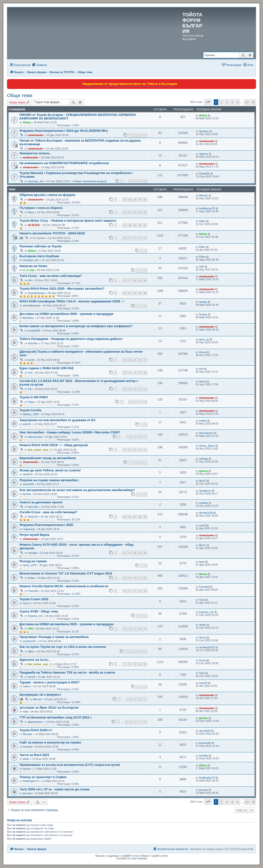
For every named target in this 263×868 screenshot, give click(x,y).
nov (30, 373)
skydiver (204, 131)
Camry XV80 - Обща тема (39, 611)
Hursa (202, 352)
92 (135, 293)
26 (130, 212)
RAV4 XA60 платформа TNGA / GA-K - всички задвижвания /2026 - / (72, 301)
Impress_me (35, 616)
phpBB (126, 856)
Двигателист (35, 722)
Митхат (203, 195)
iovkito (203, 421)
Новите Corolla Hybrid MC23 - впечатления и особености (64, 586)
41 (145, 225)
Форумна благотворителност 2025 (46, 525)
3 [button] (227, 102)
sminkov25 (29, 641)
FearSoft (33, 591)
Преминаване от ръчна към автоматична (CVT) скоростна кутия (70, 765)
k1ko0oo (33, 343)
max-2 (27, 603)
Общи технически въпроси (90, 181)
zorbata (203, 459)
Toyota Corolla (30, 410)
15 (140, 373)
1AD (202, 267)
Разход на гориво (33, 561)
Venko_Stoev (207, 446)
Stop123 (33, 517)
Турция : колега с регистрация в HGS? (50, 682)
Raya (31, 212)
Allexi (31, 651)
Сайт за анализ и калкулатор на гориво (50, 742)
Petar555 (204, 174)
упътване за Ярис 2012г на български (49, 708)
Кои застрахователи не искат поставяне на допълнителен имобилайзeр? (77, 490)
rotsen (27, 686)
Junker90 (28, 484)
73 (140, 238)
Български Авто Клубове (39, 256)
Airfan (31, 578)
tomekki (27, 747)
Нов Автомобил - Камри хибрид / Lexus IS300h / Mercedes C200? (70, 432)
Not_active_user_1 (40, 450)
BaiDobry (28, 318)
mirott (202, 525)
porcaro (27, 793)
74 (145, 238)
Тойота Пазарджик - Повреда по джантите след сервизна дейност (71, 339)
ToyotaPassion (37, 293)
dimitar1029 (206, 513)
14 (135, 373)
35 (135, 200)
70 (124, 238)
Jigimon (204, 154)
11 (145, 437)
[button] (208, 102)
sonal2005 (34, 331)
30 (135, 578)
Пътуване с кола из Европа (41, 208)
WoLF (202, 481)
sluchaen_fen (36, 181)
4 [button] (232, 102)
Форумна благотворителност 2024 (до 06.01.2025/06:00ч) (64, 131)
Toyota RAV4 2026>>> (36, 730)
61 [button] (247, 102)
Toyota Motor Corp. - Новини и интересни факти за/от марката (68, 221)
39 (135, 225)
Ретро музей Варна (34, 535)
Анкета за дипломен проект (41, 502)
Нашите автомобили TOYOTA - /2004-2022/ (52, 233)
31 (140, 578)
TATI (31, 629)
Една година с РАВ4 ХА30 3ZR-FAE (47, 368)
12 (124, 373)
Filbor (202, 221)
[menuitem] (39, 65)
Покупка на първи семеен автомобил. (49, 480)
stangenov (205, 491)
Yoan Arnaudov (139, 859)
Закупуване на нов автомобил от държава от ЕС (58, 420)
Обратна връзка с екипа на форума (47, 195)
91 (130, 293)
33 (124, 200)
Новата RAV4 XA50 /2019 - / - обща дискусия (54, 445)
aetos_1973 (30, 565)
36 (140, 200)
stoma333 (205, 731)
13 (130, 373)
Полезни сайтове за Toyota (41, 246)
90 (124, 293)
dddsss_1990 (31, 414)
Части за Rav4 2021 (34, 755)
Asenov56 (205, 743)
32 (145, 578)
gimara (203, 471)
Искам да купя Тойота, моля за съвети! (50, 470)
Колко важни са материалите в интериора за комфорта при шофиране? (76, 326)
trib (30, 280)
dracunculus (35, 437)
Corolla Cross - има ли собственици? (48, 512)
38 (130, 225)
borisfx (27, 494)
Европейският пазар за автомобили (48, 458)
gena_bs (204, 339)
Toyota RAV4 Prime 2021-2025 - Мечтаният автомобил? (62, 289)
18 (140, 629)
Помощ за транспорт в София (43, 777)
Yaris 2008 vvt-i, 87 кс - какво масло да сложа (54, 789)
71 (130, 238)
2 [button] (221, 102)
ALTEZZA (34, 225)
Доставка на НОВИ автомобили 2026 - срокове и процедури (66, 314)
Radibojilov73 (31, 781)
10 (140, 437)
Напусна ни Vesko (33, 266)
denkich (27, 474)
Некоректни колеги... (36, 153)
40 (140, 225)
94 (145, 293)
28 (140, 212)
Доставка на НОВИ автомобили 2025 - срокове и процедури (66, 624)
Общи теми (20, 95)
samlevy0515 (207, 647)
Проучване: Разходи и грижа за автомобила (54, 637)
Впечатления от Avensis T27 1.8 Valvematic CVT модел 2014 (66, 573)
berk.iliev (33, 507)
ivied (202, 562)
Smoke (203, 302)
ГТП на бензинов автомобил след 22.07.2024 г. (56, 717)
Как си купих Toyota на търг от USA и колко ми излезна (63, 647)
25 (124, 212)
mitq (25, 712)
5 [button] (238, 102)
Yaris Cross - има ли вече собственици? (51, 276)
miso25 (203, 683)
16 (145, 373)
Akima (27, 122)
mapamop (29, 529)
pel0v (26, 759)
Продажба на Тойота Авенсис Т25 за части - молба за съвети (67, 672)
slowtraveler (36, 135)
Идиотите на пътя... (35, 660)
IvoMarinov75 (207, 208)
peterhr (27, 424)
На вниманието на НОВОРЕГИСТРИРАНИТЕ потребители (64, 163)
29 (145, 212)
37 (145, 200)
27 (135, 212)
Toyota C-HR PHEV (34, 397)
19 (145, 629)
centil (31, 360)
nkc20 (31, 677)
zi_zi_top (28, 270)
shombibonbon (32, 306)
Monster (28, 734)
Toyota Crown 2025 (34, 599)
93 (140, 293)
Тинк (202, 600)
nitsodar (33, 553)
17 (135, 629)
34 (130, 200)
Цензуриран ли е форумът (40, 695)
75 (145, 664)
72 (135, 238)
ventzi (202, 625)
